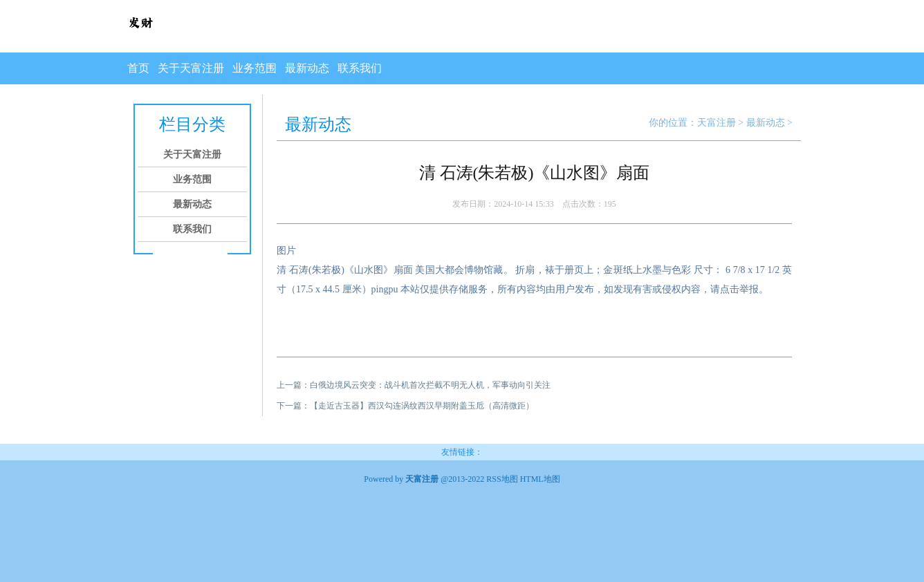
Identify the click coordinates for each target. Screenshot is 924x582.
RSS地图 (502, 479)
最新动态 (307, 68)
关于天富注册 (191, 68)
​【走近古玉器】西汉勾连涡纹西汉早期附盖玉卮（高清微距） (422, 406)
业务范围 (255, 68)
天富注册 (717, 123)
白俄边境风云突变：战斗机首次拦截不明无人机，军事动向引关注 (430, 385)
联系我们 (360, 68)
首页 (138, 68)
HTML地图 (540, 479)
